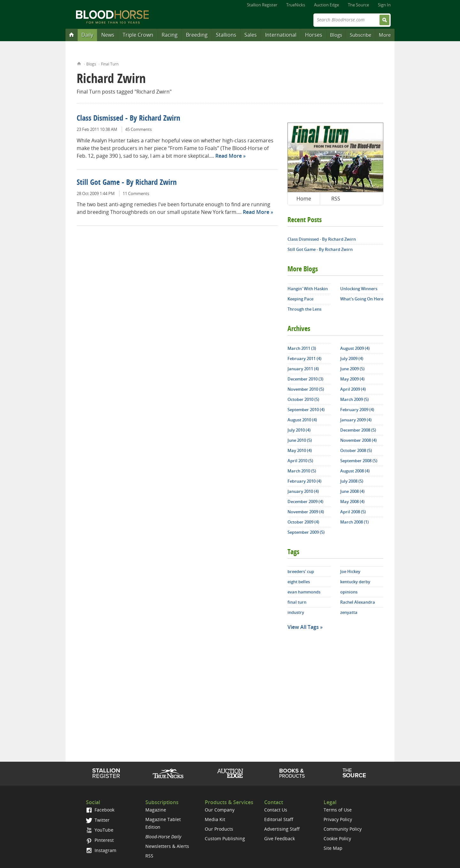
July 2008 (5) (352, 481)
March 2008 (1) (354, 522)
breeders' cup (301, 571)
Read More (229, 156)
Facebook (100, 810)
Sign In (384, 5)
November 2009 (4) (306, 512)
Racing (170, 35)
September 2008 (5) (359, 461)
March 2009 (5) (354, 399)
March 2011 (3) (302, 348)
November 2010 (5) (306, 389)
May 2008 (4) (352, 502)
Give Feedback (280, 838)
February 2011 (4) (304, 359)
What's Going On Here (362, 299)
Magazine (156, 810)
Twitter (98, 820)
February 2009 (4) (357, 410)
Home (79, 63)
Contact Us (276, 810)
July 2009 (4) (352, 359)
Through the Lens (304, 309)
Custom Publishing (225, 838)
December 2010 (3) (305, 379)
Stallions (226, 35)
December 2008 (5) (358, 430)
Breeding (197, 35)
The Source (358, 5)
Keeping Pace (300, 299)
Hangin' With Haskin (308, 289)
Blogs (336, 35)
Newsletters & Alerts (167, 846)
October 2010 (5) (303, 399)
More (385, 35)
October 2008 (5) (356, 450)
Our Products (219, 829)
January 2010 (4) (303, 491)
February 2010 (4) (304, 481)
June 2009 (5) (352, 369)
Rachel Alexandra (358, 602)
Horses (314, 35)
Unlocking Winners (359, 289)
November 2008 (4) (358, 440)
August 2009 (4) (355, 348)
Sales (251, 35)
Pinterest (100, 840)
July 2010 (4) (299, 430)
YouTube (100, 830)
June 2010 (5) (300, 440)
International (281, 35)
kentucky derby (355, 582)
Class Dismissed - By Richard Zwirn (128, 119)
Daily (87, 35)
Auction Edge (326, 5)
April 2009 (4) (353, 389)
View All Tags (303, 627)
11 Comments (136, 193)
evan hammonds (304, 592)
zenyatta (349, 612)
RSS (336, 199)
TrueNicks (296, 5)
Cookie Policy (337, 838)
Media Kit (215, 819)
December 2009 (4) (305, 502)
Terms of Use (338, 810)
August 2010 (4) (302, 420)
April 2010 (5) (300, 461)
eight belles (299, 582)
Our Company (220, 810)
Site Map (333, 848)
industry (296, 612)
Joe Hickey (350, 571)
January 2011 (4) (303, 369)
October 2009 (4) (303, 522)
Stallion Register (262, 5)
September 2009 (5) (306, 532)
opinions (349, 592)
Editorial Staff (279, 819)
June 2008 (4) (352, 491)
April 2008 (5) (353, 512)
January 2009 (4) (356, 420)
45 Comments (138, 129)
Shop (292, 773)
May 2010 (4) (300, 450)
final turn (297, 602)
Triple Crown (138, 35)
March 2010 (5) (302, 471)
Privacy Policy (338, 819)
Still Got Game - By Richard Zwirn (127, 183)
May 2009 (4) (352, 379)
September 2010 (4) (306, 410)
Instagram (101, 850)
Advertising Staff (282, 829)
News (108, 35)
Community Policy (343, 829)
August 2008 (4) (355, 471)
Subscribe (360, 35)
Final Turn (110, 64)
